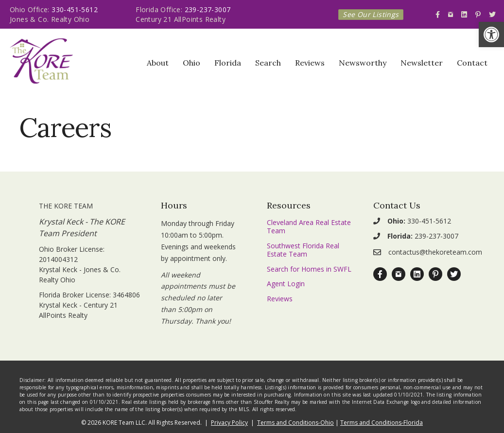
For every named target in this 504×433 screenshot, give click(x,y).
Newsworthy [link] (363, 63)
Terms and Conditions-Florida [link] (382, 423)
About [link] (158, 63)
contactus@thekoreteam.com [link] (435, 252)
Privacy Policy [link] (229, 423)
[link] (491, 35)
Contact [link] (472, 63)
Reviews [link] (310, 63)
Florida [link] (228, 63)
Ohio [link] (191, 63)
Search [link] (268, 63)
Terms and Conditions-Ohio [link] (295, 423)
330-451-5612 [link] (75, 9)
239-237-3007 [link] (208, 9)
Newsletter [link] (422, 63)
